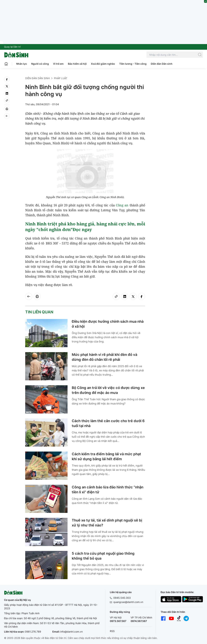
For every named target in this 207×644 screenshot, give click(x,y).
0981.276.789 (33, 632)
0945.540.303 (122, 598)
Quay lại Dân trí (12, 47)
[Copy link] (7, 100)
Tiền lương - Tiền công (133, 64)
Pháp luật (61, 78)
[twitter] (7, 86)
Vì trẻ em (58, 64)
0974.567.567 (139, 621)
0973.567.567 (118, 621)
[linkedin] (7, 93)
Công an (122, 205)
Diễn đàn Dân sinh (162, 64)
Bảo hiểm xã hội (77, 64)
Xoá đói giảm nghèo (103, 64)
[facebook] (7, 79)
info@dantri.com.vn (71, 632)
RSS (112, 631)
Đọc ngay (82, 229)
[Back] (7, 116)
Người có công (40, 64)
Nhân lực (22, 64)
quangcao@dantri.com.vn (128, 602)
